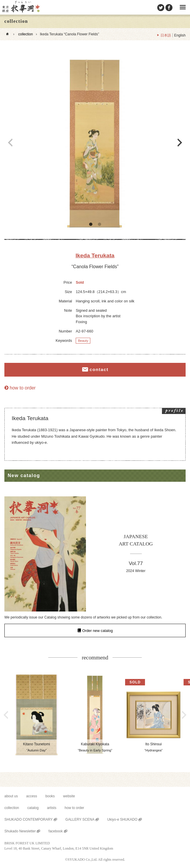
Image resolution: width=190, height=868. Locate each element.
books (50, 796)
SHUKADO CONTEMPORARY (28, 820)
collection (25, 34)
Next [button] (180, 143)
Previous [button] (10, 143)
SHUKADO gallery (21, 7)
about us (11, 796)
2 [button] (99, 224)
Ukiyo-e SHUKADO (122, 820)
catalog (33, 808)
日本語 (166, 35)
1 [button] (91, 224)
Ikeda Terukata (95, 255)
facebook (56, 831)
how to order (23, 388)
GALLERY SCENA (80, 820)
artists (52, 808)
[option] (95, 143)
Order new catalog (97, 631)
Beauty (83, 341)
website (69, 796)
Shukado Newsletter (20, 831)
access (32, 796)
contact (99, 370)
